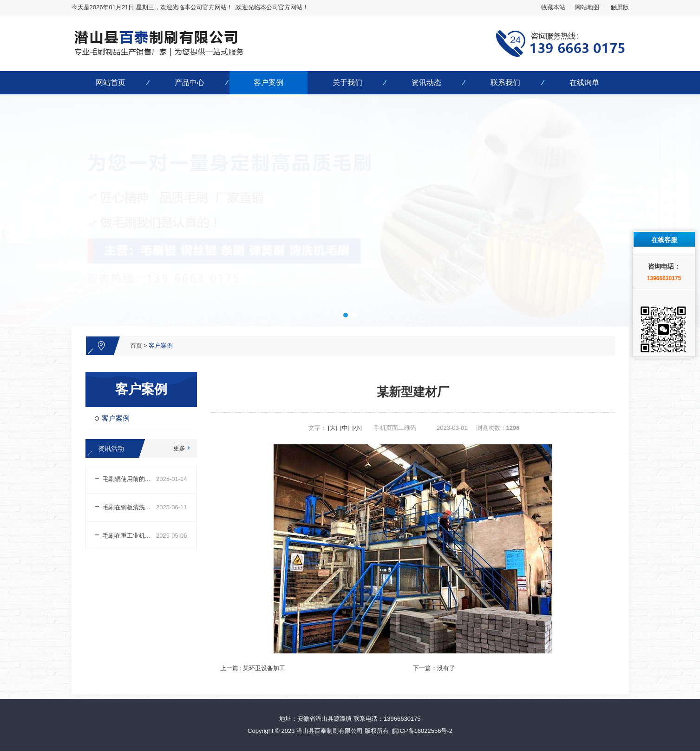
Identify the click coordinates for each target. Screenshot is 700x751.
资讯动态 (426, 82)
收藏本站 (553, 7)
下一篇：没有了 (434, 668)
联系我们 (505, 82)
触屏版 (620, 7)
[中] (345, 428)
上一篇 (253, 668)
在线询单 (584, 82)
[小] (357, 428)
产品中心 (190, 82)
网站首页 (111, 82)
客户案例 (268, 82)
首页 (136, 346)
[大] (333, 428)
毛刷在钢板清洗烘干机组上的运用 (130, 507)
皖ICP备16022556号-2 (422, 731)
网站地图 (587, 7)
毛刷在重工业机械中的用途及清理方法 (130, 536)
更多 (179, 448)
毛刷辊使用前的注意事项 (130, 479)
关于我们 (347, 82)
